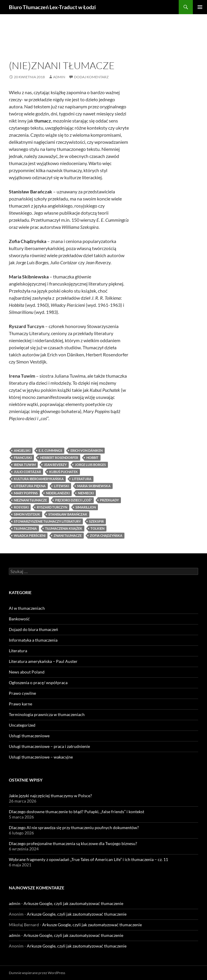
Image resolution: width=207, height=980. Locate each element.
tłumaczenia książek (64, 528)
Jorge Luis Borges (90, 465)
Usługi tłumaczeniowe (29, 736)
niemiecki (86, 493)
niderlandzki (58, 493)
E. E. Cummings (50, 450)
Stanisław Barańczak (68, 514)
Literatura (20, 55)
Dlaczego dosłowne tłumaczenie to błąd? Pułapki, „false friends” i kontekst (77, 812)
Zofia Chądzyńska (106, 535)
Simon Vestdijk (27, 514)
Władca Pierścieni (30, 535)
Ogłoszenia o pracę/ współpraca (38, 683)
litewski (61, 486)
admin (59, 77)
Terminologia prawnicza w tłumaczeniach (47, 714)
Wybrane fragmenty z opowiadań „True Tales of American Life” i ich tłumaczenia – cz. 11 (88, 859)
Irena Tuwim (25, 465)
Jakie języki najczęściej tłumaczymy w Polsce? (50, 796)
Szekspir (96, 521)
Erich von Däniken (87, 450)
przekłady (109, 500)
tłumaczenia (25, 528)
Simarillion (86, 507)
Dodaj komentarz (91, 77)
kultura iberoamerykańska (39, 479)
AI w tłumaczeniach (27, 608)
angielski (22, 450)
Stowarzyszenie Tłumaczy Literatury (47, 521)
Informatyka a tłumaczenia (33, 640)
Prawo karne (20, 704)
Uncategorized (22, 725)
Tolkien (97, 528)
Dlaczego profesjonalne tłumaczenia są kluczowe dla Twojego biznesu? (73, 843)
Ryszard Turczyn (52, 507)
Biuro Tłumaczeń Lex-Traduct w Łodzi (52, 7)
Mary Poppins (26, 493)
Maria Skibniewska (94, 486)
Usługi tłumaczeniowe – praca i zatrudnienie (49, 746)
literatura (82, 479)
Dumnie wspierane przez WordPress (37, 973)
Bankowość (19, 619)
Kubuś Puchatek (64, 472)
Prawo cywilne (22, 693)
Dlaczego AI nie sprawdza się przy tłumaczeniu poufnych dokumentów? (74, 827)
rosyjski (21, 507)
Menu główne (200, 7)
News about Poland (27, 672)
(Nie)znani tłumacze (62, 65)
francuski (23, 458)
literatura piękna (30, 486)
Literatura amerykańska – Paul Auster (43, 661)
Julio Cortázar (27, 472)
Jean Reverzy (55, 465)
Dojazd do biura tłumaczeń (33, 629)
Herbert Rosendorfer (59, 458)
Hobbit (92, 458)
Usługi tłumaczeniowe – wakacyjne (41, 757)
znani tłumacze (68, 535)
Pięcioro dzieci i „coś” (73, 500)
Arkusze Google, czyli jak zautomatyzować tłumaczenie (73, 903)
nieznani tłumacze (30, 500)
